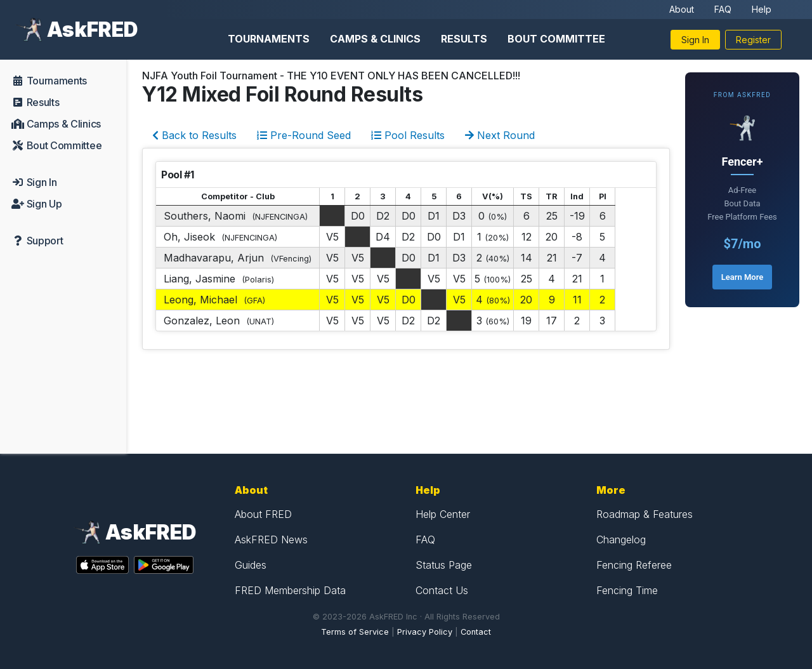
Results (464, 39)
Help (762, 9)
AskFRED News (271, 540)
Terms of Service (355, 632)
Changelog (621, 540)
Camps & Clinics (375, 39)
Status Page (444, 565)
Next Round (500, 135)
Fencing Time (627, 590)
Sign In (695, 40)
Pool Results (408, 135)
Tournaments (269, 39)
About (682, 9)
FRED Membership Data (290, 590)
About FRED (263, 514)
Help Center (443, 514)
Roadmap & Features (645, 514)
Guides (251, 565)
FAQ (723, 9)
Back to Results (194, 135)
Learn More (742, 277)
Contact (476, 632)
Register (753, 40)
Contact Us (442, 590)
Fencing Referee (634, 565)
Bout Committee (556, 39)
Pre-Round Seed (304, 135)
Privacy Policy (425, 632)
